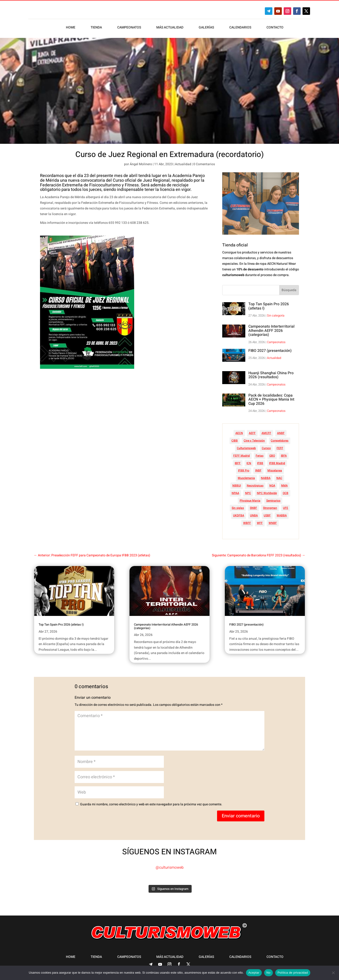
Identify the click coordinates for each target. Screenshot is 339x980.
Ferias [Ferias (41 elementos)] (260, 453)
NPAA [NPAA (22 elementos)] (235, 491)
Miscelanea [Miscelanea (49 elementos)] (275, 468)
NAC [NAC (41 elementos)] (279, 476)
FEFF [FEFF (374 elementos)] (280, 446)
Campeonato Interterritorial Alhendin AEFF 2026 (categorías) (271, 328)
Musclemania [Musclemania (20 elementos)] (246, 476)
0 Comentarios (204, 162)
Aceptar (254, 973)
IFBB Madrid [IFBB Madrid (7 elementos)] (277, 461)
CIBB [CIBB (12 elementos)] (235, 438)
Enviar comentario (241, 813)
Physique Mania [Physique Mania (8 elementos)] (250, 498)
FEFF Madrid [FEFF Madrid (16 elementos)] (242, 453)
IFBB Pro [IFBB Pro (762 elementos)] (244, 468)
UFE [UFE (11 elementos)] (286, 506)
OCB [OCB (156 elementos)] (286, 491)
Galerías (206, 28)
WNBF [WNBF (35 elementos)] (273, 521)
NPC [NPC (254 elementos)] (248, 491)
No (268, 973)
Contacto (275, 28)
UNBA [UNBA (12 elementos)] (254, 513)
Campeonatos (129, 28)
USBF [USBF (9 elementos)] (267, 513)
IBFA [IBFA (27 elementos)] (284, 453)
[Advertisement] (128, 413)
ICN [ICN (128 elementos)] (249, 461)
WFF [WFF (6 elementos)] (260, 521)
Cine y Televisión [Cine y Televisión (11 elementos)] (254, 438)
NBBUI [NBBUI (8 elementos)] (237, 483)
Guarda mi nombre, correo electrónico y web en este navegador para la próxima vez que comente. (151, 802)
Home (71, 28)
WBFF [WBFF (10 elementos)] (247, 521)
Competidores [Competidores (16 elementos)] (280, 438)
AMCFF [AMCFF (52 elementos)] (266, 431)
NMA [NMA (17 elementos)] (284, 483)
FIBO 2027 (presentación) (270, 348)
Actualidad (183, 162)
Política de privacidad (293, 973)
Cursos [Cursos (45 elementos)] (266, 446)
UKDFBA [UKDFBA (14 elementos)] (239, 513)
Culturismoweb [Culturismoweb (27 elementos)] (246, 446)
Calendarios (240, 28)
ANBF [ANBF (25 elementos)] (281, 431)
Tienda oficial (235, 243)
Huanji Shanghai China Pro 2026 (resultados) (271, 373)
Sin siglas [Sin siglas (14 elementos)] (238, 506)
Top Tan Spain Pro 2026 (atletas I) (269, 304)
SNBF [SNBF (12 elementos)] (253, 506)
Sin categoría (276, 313)
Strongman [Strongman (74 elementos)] (270, 506)
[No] (333, 973)
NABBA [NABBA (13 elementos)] (266, 476)
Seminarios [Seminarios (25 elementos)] (273, 498)
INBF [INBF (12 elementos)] (258, 468)
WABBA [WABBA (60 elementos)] (282, 513)
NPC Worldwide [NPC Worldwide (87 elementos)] (267, 491)
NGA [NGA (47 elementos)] (272, 483)
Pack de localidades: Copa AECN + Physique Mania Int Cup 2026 (271, 397)
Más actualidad (170, 28)
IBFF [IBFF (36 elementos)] (238, 461)
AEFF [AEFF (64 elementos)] (252, 431)
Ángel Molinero (141, 162)
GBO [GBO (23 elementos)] (272, 453)
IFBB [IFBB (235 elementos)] (260, 461)
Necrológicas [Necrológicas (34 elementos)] (255, 483)
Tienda (96, 28)
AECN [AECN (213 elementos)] (239, 431)
